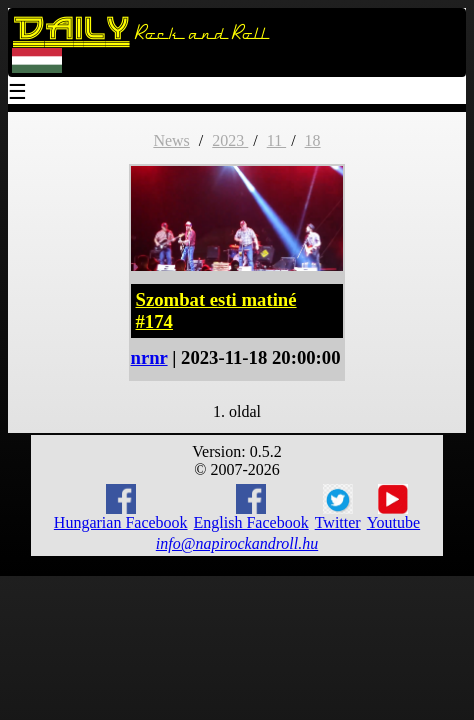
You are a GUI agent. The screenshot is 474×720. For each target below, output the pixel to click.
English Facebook (251, 507)
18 (313, 140)
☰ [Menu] (18, 93)
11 (276, 140)
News (171, 140)
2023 (230, 140)
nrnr (149, 357)
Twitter (338, 508)
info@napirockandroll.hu (237, 543)
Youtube (394, 508)
